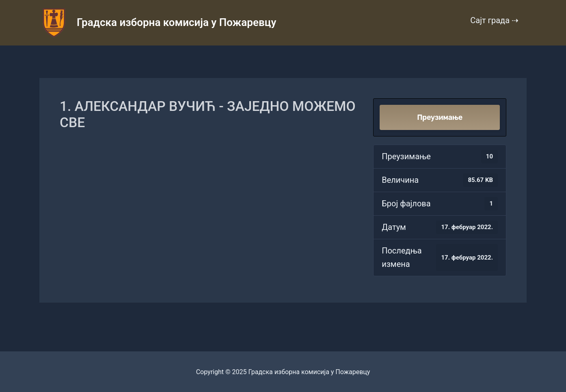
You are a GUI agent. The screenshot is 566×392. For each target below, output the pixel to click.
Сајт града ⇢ (494, 20)
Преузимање (440, 117)
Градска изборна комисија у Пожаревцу (176, 22)
